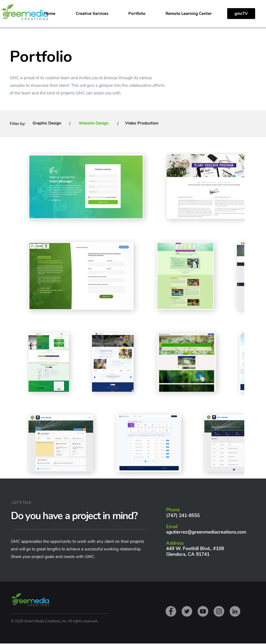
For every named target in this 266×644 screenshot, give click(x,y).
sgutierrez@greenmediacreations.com (206, 532)
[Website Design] (94, 123)
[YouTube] (203, 611)
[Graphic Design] (47, 123)
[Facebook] (171, 611)
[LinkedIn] (235, 611)
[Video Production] (142, 123)
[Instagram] (219, 611)
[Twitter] (187, 611)
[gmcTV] (241, 14)
